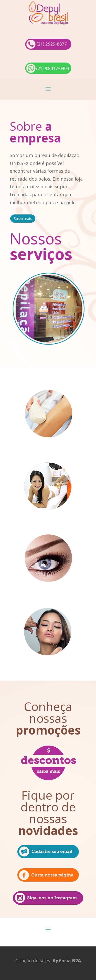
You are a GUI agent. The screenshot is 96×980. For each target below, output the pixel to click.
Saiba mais (23, 218)
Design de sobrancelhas (48, 594)
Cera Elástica (48, 522)
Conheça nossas (48, 718)
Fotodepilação (48, 450)
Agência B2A (67, 961)
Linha (48, 668)
